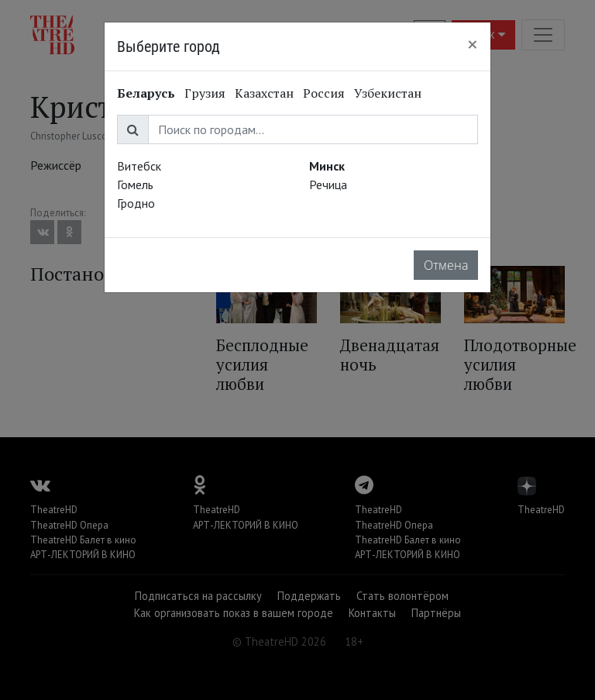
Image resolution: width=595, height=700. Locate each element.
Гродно (136, 203)
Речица (328, 184)
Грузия (205, 93)
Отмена (446, 265)
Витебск (139, 166)
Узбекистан (388, 93)
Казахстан (264, 93)
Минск (327, 166)
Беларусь (146, 93)
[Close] (473, 44)
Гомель (135, 184)
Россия (324, 93)
